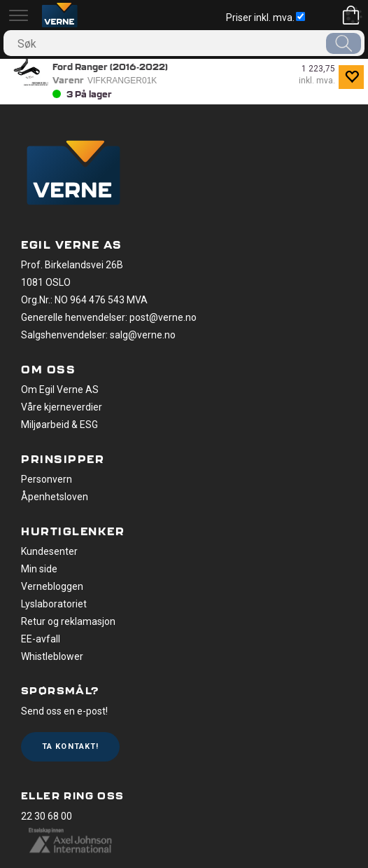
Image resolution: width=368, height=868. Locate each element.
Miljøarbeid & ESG (59, 425)
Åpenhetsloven (55, 497)
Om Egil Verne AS (60, 390)
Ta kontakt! (70, 746)
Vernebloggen (52, 586)
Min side (39, 569)
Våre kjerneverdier (62, 407)
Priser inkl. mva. (266, 18)
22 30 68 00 (47, 816)
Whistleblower (52, 656)
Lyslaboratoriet (54, 604)
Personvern (47, 479)
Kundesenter (49, 551)
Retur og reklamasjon (68, 621)
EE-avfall (41, 639)
